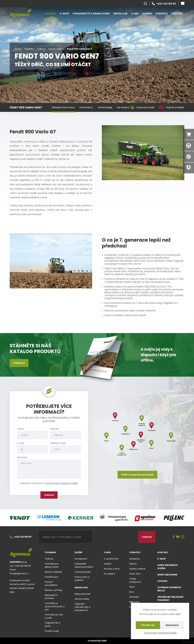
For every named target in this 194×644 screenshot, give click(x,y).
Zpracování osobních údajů (160, 633)
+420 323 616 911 (164, 4)
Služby (79, 552)
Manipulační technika (51, 597)
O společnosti (111, 559)
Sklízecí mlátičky (53, 572)
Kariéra (147, 14)
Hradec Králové (137, 569)
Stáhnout (19, 363)
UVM (104, 641)
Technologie (105, 107)
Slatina (133, 564)
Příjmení (54, 429)
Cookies (162, 581)
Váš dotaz (22, 457)
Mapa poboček (82, 594)
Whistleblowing (167, 575)
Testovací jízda (142, 107)
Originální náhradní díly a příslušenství (82, 607)
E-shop (65, 14)
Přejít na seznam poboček (137, 475)
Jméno (21, 429)
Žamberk (134, 597)
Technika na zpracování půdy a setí (55, 606)
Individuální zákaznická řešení (84, 565)
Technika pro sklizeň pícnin (52, 565)
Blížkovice (134, 602)
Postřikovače (51, 577)
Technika (50, 14)
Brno (132, 592)
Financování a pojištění (82, 579)
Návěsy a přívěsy (54, 590)
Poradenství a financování (91, 14)
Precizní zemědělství (51, 584)
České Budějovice (135, 580)
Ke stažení (123, 107)
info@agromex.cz (19, 573)
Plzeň (132, 587)
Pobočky (162, 14)
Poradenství (81, 559)
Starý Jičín (135, 574)
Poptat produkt (172, 107)
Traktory (49, 559)
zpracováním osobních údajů (62, 483)
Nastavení (172, 625)
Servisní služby (82, 599)
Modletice (135, 559)
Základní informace (63, 107)
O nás (135, 14)
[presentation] (115, 537)
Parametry (86, 107)
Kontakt (177, 14)
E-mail (20, 443)
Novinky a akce (112, 569)
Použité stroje (52, 631)
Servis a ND (120, 14)
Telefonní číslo (58, 443)
